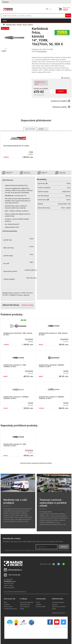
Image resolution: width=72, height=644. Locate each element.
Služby (22, 609)
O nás (38, 602)
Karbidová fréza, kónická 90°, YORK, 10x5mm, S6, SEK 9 (18, 334)
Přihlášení (6, 2)
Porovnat (67, 78)
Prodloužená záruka (10, 609)
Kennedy (66, 371)
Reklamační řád (25, 604)
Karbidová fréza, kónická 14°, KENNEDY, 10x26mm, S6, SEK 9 (16, 398)
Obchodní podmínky (27, 602)
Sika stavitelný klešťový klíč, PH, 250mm (16, 146)
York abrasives (42, 51)
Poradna (7, 604)
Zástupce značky (61, 107)
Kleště (41, 129)
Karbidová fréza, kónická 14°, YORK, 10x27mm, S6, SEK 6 (15, 445)
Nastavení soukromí (58, 613)
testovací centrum (58, 512)
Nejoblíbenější (30, 129)
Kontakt (38, 604)
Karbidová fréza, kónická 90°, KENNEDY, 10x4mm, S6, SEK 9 (52, 366)
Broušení (19, 25)
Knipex (31, 152)
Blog (5, 602)
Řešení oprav (8, 606)
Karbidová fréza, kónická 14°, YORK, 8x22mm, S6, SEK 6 (53, 334)
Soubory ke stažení (60, 101)
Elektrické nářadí (11, 25)
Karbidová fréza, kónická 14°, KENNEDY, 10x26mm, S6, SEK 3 (52, 398)
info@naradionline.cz (15, 570)
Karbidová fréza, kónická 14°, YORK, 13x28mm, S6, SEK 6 (15, 366)
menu (5, 21)
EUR (50, 9)
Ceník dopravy (25, 606)
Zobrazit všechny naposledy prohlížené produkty (36, 463)
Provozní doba (41, 606)
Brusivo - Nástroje (28, 25)
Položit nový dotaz (27, 305)
